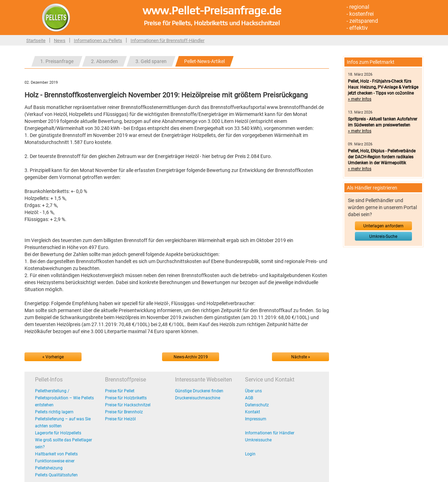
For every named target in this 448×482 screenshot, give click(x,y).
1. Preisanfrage (57, 61)
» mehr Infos (360, 99)
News (60, 40)
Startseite (36, 40)
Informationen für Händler (270, 433)
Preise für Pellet (120, 391)
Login (250, 454)
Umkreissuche (258, 440)
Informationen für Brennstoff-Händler (167, 40)
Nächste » (301, 357)
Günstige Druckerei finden (199, 391)
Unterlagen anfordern (383, 226)
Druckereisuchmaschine (198, 398)
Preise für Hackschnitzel (128, 405)
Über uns (253, 391)
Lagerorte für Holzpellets (58, 433)
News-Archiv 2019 (191, 357)
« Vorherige (53, 357)
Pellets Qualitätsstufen (56, 475)
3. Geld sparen (151, 61)
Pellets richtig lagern (54, 412)
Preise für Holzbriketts (126, 398)
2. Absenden (104, 61)
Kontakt (253, 412)
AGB (249, 398)
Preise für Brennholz (124, 412)
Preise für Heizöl (120, 419)
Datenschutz (257, 405)
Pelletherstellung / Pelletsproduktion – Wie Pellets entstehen (64, 398)
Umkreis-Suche (383, 236)
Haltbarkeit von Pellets (56, 454)
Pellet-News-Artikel (204, 61)
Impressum (256, 419)
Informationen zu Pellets (98, 40)
